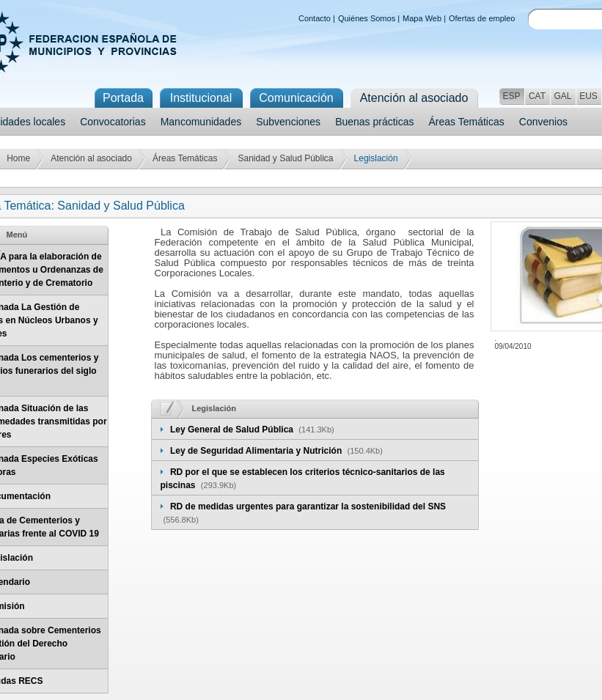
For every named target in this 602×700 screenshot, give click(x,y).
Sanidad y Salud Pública (285, 158)
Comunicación (296, 98)
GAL (562, 96)
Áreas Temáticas (467, 122)
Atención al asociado (91, 158)
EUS (588, 96)
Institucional (201, 98)
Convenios (543, 122)
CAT (537, 96)
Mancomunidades (201, 122)
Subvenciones (288, 122)
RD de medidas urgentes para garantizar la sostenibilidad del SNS (308, 506)
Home (18, 158)
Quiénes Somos (367, 18)
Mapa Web (422, 18)
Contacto (315, 18)
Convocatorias (113, 122)
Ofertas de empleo (482, 18)
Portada (123, 98)
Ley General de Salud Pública (233, 430)
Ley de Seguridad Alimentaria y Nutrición (257, 451)
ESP (511, 96)
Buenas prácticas (374, 122)
